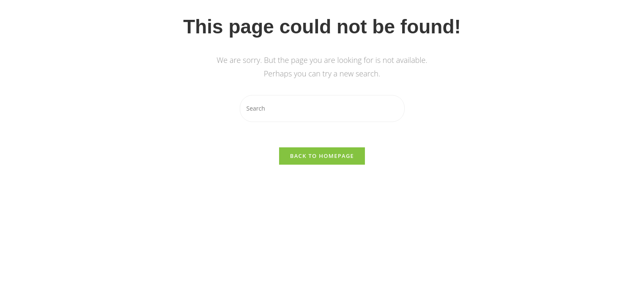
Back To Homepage (322, 156)
